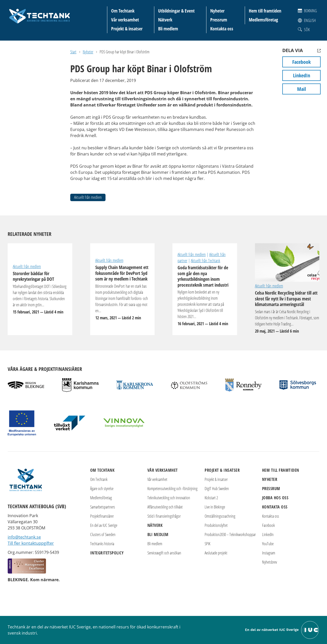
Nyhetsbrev (270, 562)
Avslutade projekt (216, 553)
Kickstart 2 (211, 498)
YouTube (268, 544)
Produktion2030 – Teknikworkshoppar (230, 534)
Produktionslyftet (216, 525)
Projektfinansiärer (102, 516)
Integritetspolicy (107, 553)
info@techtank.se (24, 537)
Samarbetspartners (103, 507)
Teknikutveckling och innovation (169, 498)
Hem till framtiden (265, 11)
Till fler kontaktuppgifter (31, 543)
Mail (302, 89)
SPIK (207, 544)
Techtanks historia (102, 544)
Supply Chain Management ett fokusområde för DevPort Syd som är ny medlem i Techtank (122, 293)
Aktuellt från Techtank (206, 261)
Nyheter (217, 11)
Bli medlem (168, 29)
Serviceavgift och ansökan (164, 553)
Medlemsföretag (263, 20)
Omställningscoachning (220, 516)
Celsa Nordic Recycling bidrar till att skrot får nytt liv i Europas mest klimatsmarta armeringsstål (287, 263)
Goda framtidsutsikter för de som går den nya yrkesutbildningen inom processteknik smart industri (205, 296)
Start (73, 52)
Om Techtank (123, 11)
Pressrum (219, 20)
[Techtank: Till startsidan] (40, 15)
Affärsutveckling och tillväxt (165, 507)
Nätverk (165, 20)
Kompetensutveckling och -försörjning (172, 489)
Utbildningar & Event (176, 11)
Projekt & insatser (127, 29)
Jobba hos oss (275, 498)
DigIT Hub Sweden (217, 489)
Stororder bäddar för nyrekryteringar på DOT (40, 293)
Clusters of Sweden (103, 534)
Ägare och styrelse (102, 489)
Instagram (269, 553)
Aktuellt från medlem (88, 197)
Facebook (301, 62)
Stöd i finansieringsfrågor (164, 516)
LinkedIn (302, 75)
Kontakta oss (222, 29)
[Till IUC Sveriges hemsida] (282, 629)
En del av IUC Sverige (104, 525)
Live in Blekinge (215, 507)
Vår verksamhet (125, 20)
